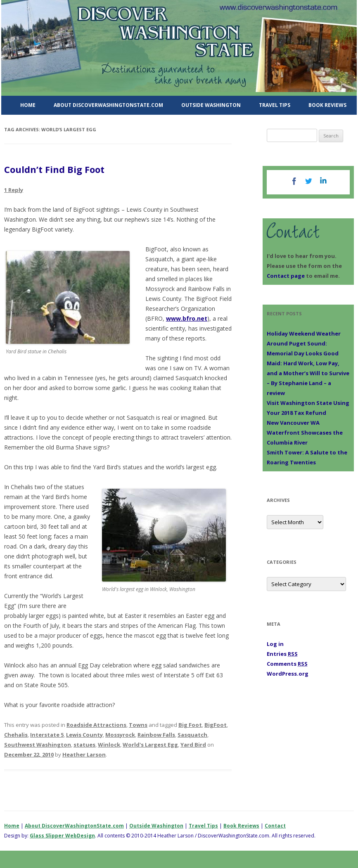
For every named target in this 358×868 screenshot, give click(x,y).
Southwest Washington (38, 745)
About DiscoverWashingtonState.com (108, 105)
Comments (287, 664)
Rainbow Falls (156, 735)
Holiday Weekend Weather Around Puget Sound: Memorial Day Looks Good (304, 343)
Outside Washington (211, 105)
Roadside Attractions (96, 725)
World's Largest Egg (150, 745)
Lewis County (84, 735)
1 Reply (14, 190)
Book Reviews (327, 105)
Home (28, 105)
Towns (138, 725)
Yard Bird (193, 745)
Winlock (109, 745)
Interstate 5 (47, 735)
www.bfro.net (187, 318)
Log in (275, 644)
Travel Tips (275, 105)
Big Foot (190, 725)
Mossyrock (120, 735)
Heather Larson (84, 754)
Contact (275, 826)
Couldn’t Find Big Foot (54, 169)
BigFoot (216, 725)
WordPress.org (288, 674)
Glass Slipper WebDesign (62, 836)
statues (84, 745)
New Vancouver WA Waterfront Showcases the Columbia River (305, 433)
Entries (282, 654)
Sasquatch (192, 735)
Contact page (286, 276)
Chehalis (16, 735)
